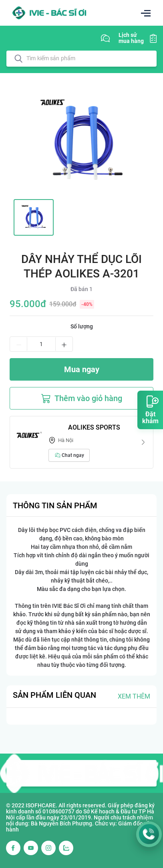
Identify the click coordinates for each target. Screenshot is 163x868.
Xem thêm (134, 696)
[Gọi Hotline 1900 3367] (149, 834)
